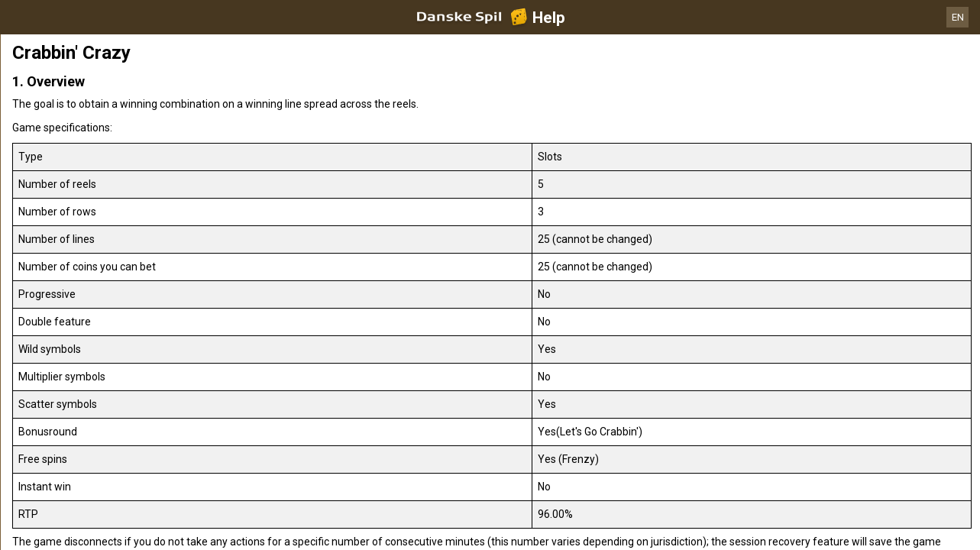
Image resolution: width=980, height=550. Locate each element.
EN (958, 17)
